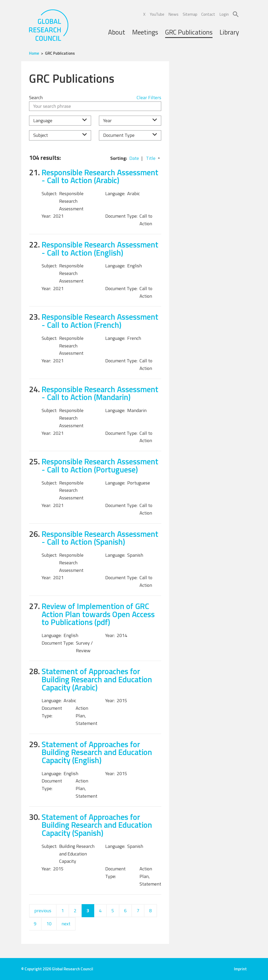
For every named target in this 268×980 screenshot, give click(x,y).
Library (229, 32)
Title (151, 158)
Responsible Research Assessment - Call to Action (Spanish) (100, 538)
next (66, 924)
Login (224, 14)
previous (43, 911)
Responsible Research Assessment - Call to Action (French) (100, 321)
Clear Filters (149, 97)
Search (36, 97)
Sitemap (190, 14)
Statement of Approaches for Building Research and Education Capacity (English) (97, 752)
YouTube (157, 14)
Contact (208, 14)
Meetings (145, 32)
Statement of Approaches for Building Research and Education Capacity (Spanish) (97, 825)
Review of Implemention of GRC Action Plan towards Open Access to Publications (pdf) (98, 614)
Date (134, 158)
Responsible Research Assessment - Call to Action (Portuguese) (100, 465)
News (173, 14)
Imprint (240, 969)
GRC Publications (189, 32)
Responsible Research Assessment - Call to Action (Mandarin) (100, 393)
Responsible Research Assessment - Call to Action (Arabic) (100, 176)
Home (34, 53)
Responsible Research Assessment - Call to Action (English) (100, 249)
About (117, 32)
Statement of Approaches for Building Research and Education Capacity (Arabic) (97, 679)
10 (49, 924)
